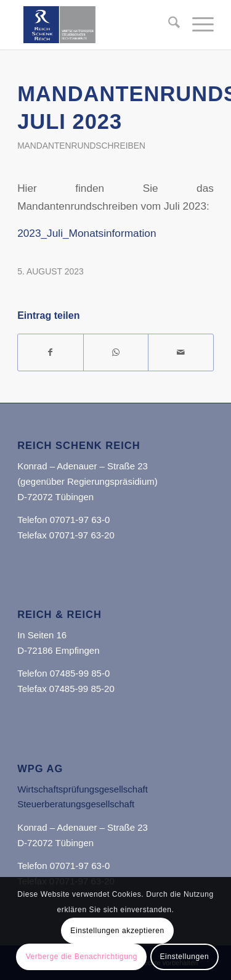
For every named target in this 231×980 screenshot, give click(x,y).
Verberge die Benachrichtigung (82, 957)
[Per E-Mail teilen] (181, 352)
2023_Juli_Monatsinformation (87, 233)
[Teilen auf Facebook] (51, 352)
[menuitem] (168, 25)
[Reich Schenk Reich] (96, 25)
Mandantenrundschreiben (81, 146)
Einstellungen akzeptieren (117, 931)
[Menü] (197, 25)
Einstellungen (185, 957)
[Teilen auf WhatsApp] (116, 352)
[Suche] (168, 25)
